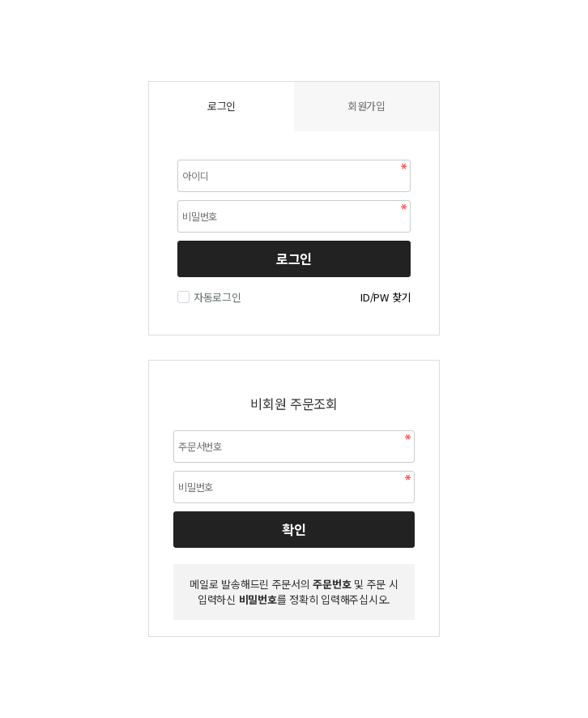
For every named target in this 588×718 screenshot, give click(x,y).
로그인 (294, 259)
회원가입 (366, 106)
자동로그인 (215, 297)
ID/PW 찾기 (386, 297)
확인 (294, 529)
